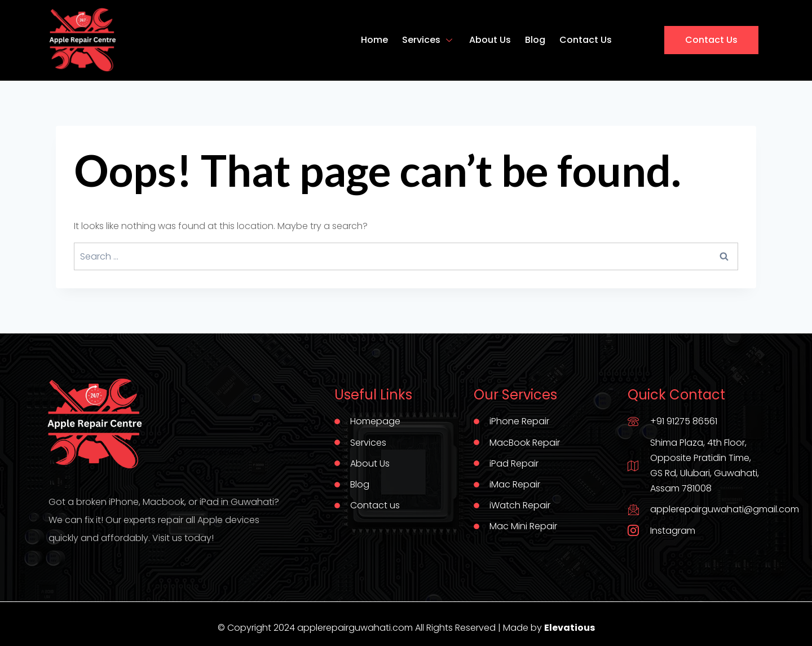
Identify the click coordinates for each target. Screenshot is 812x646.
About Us (490, 40)
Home (374, 40)
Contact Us (586, 40)
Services (429, 40)
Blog (535, 40)
